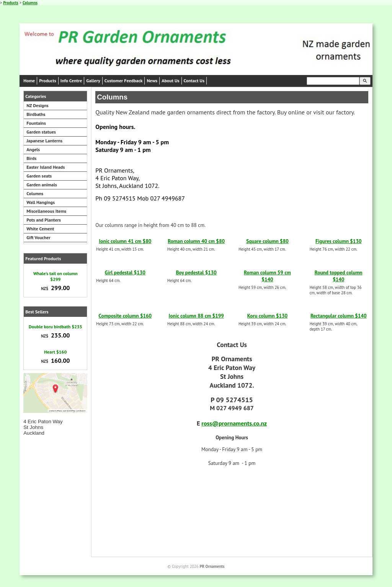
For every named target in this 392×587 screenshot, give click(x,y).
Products (11, 3)
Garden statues (41, 132)
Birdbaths (36, 114)
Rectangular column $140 (339, 316)
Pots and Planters (44, 220)
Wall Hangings (41, 202)
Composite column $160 (125, 316)
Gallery (93, 81)
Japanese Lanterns (44, 141)
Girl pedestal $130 (125, 272)
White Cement (40, 229)
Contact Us (194, 81)
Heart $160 (55, 352)
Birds (31, 158)
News (152, 81)
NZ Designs (37, 105)
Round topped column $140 (339, 276)
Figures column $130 (339, 241)
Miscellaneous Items (46, 211)
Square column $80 (267, 241)
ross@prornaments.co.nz (234, 423)
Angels (33, 149)
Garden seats (39, 176)
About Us (170, 81)
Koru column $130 (267, 316)
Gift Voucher (38, 237)
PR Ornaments (212, 566)
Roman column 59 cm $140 (267, 276)
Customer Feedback (124, 81)
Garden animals (42, 185)
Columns (30, 3)
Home (29, 81)
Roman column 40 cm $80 (196, 241)
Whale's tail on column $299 (56, 276)
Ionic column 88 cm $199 (196, 316)
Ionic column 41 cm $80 (125, 241)
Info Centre (71, 81)
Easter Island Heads (46, 167)
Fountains (36, 123)
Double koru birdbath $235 (55, 327)
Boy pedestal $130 (196, 272)
